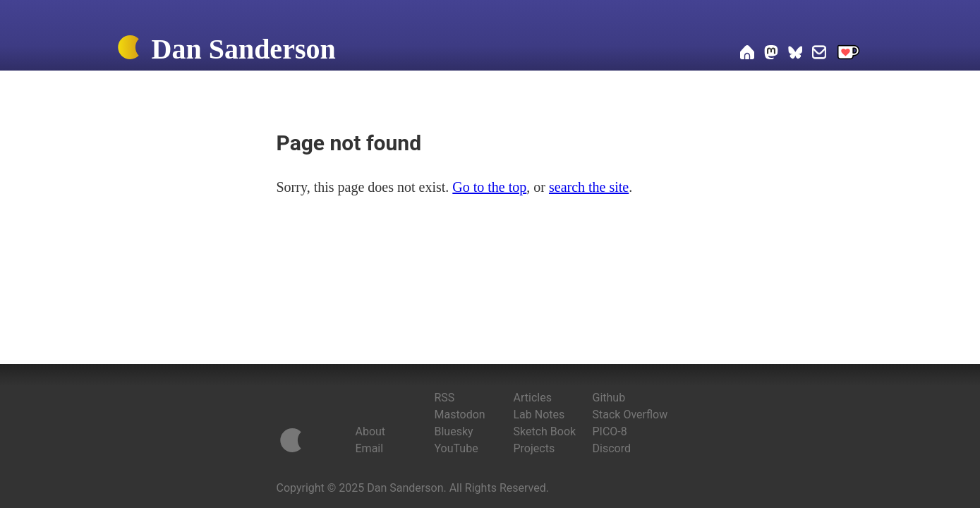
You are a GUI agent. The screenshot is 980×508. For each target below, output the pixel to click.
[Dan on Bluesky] (795, 54)
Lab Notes (539, 415)
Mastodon (460, 415)
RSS (445, 398)
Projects (534, 448)
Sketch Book (545, 431)
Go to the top (489, 187)
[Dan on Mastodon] (771, 54)
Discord (612, 448)
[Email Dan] (819, 54)
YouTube (456, 448)
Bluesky (454, 431)
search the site (589, 187)
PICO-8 (610, 431)
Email (370, 448)
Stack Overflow (630, 415)
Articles (533, 398)
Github (609, 398)
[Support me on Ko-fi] (848, 54)
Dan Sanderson (244, 49)
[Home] (128, 50)
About (371, 431)
